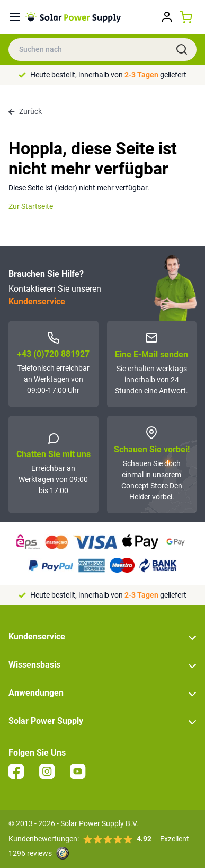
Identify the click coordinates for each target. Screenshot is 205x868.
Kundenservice (37, 301)
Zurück (25, 111)
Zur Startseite (31, 206)
